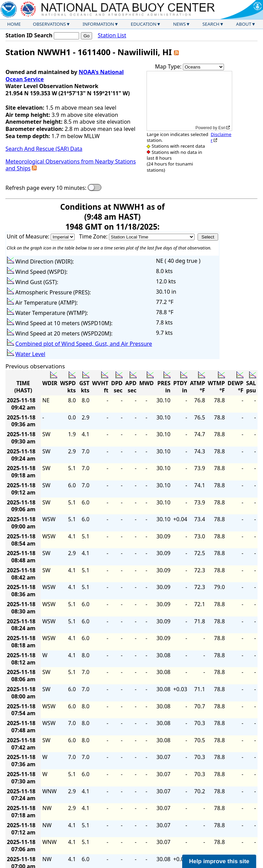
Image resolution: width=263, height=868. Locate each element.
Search (211, 24)
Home (14, 24)
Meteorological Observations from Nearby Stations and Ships (71, 165)
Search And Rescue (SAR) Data (44, 149)
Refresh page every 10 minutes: (46, 188)
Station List (112, 35)
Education (144, 24)
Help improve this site (219, 861)
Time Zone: (94, 236)
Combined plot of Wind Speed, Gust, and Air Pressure (84, 344)
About (244, 24)
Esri (222, 128)
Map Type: (169, 66)
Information (98, 24)
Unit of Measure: (29, 236)
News (179, 24)
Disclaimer (221, 137)
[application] (189, 101)
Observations (49, 24)
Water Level (30, 354)
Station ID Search (29, 35)
